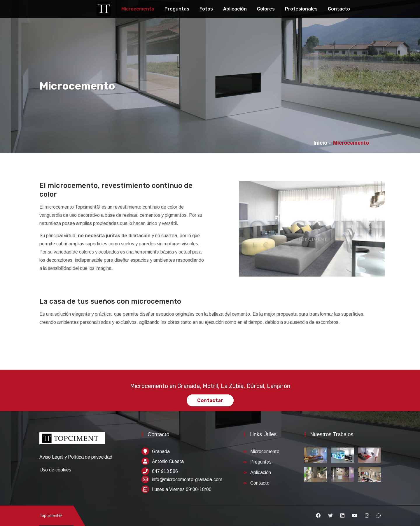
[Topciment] (104, 8)
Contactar (210, 400)
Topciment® (51, 515)
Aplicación (235, 9)
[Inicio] (72, 441)
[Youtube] (355, 516)
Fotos (206, 9)
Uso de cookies (55, 470)
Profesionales (301, 9)
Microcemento (138, 9)
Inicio (320, 143)
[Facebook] (318, 516)
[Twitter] (330, 516)
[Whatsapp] (379, 516)
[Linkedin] (342, 516)
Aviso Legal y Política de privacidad (76, 457)
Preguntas (177, 9)
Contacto (339, 9)
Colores (266, 9)
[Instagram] (367, 516)
